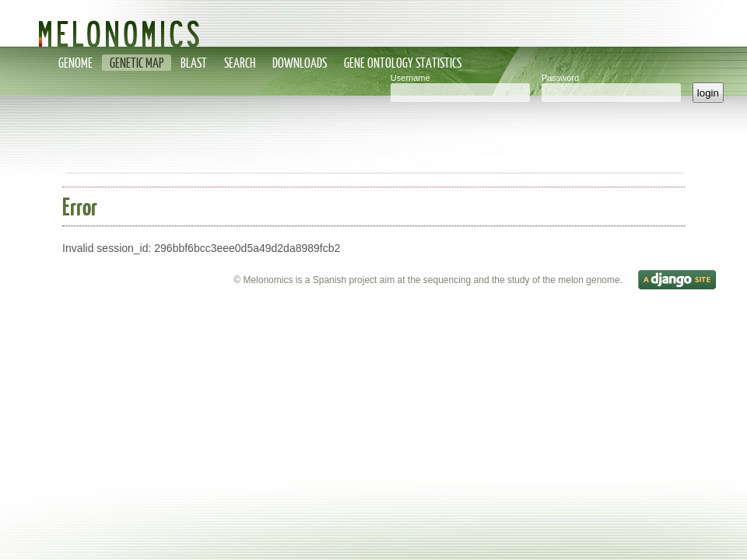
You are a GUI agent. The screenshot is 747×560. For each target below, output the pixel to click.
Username (410, 78)
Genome (75, 63)
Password (560, 78)
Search (240, 63)
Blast (194, 63)
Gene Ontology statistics (403, 63)
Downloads (300, 63)
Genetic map (137, 63)
